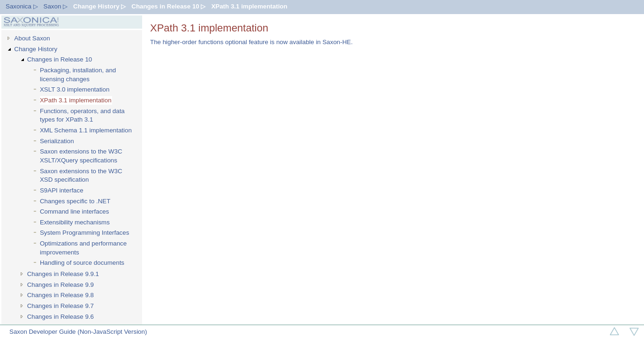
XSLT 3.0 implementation (75, 89)
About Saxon (32, 38)
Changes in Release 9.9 (61, 285)
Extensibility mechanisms (75, 222)
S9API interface (62, 190)
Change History (36, 49)
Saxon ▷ (56, 6)
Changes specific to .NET (75, 201)
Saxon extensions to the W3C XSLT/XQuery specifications (81, 156)
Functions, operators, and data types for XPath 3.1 (82, 115)
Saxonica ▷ (22, 6)
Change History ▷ (99, 6)
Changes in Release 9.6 (61, 317)
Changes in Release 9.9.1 (63, 274)
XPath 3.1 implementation (249, 6)
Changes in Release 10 (60, 59)
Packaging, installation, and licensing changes (78, 75)
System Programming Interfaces (84, 233)
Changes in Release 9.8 (61, 295)
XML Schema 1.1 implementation (86, 130)
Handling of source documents (82, 263)
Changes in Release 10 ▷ (168, 6)
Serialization (57, 141)
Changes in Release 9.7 (61, 306)
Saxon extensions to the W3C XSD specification (81, 176)
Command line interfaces (74, 211)
